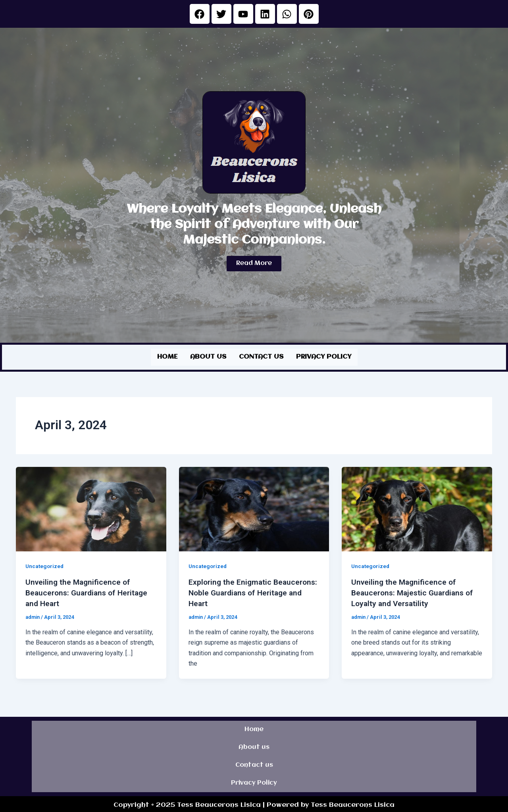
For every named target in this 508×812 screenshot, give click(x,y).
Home (167, 356)
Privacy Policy (324, 356)
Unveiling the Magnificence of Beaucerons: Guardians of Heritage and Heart (89, 591)
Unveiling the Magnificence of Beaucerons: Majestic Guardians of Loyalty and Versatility (415, 591)
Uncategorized (45, 565)
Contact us (261, 356)
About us (208, 356)
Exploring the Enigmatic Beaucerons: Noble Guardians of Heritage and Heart (247, 591)
